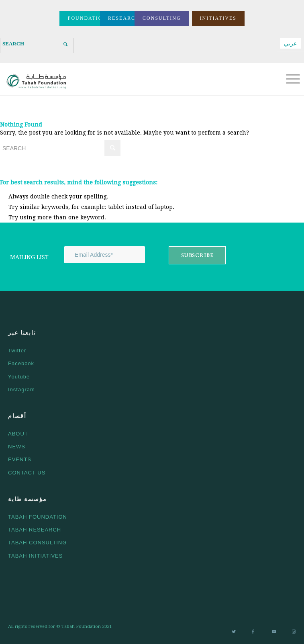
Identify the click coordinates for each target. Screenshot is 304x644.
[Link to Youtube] (274, 632)
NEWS (17, 447)
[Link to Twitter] (234, 632)
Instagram (21, 389)
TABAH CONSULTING (37, 543)
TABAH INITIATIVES (35, 556)
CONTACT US (27, 473)
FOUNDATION (87, 18)
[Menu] (289, 79)
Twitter (17, 351)
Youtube (19, 377)
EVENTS (20, 459)
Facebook (21, 363)
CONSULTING (162, 18)
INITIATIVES (218, 18)
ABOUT (18, 434)
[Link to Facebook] (254, 632)
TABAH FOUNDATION (38, 517)
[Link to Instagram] (294, 632)
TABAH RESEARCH (35, 530)
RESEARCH (124, 18)
